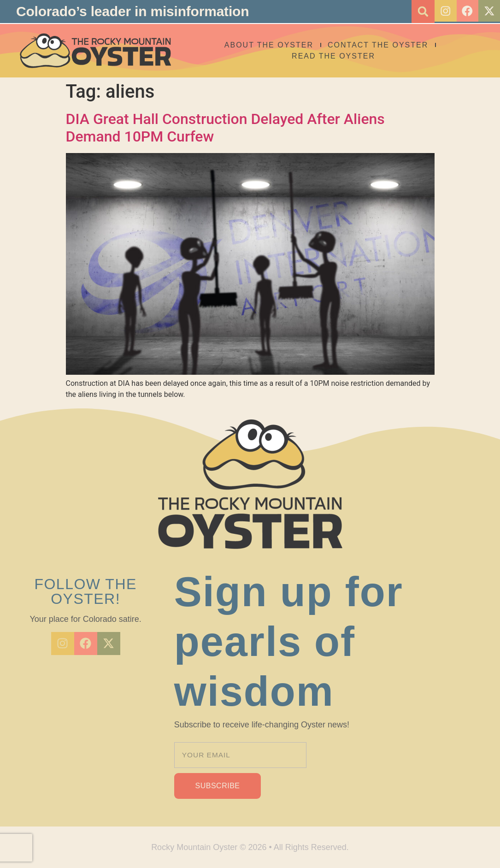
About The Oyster (279, 45)
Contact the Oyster (388, 45)
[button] (419, 12)
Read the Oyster (344, 56)
